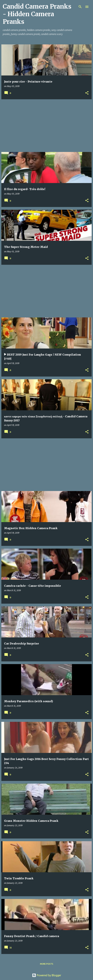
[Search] (80, 7)
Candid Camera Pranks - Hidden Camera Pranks (37, 14)
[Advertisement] (46, 126)
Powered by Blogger (47, 975)
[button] (87, 93)
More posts (47, 964)
